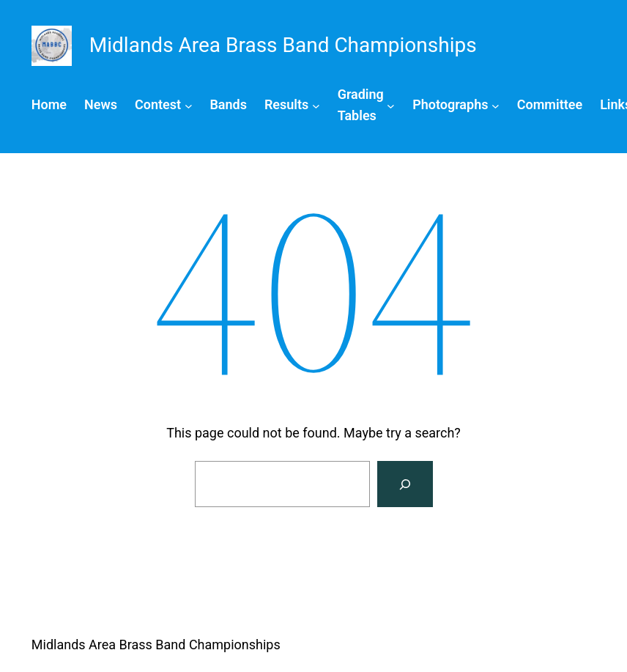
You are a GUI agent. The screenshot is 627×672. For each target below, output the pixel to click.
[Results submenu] (292, 105)
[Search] (405, 484)
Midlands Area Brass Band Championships (156, 645)
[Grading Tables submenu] (367, 106)
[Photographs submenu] (456, 105)
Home (49, 104)
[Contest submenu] (163, 105)
